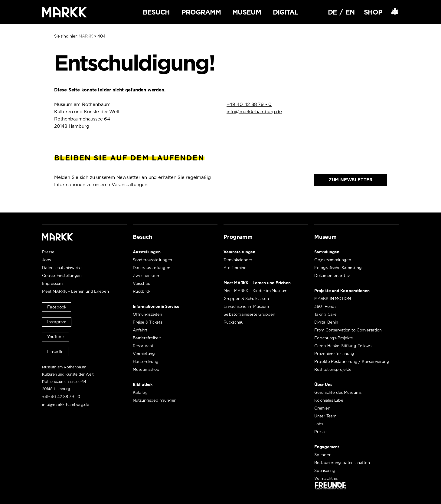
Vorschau (141, 283)
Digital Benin (326, 322)
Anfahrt (140, 330)
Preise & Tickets (147, 322)
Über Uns (323, 385)
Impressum (52, 283)
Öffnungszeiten (147, 314)
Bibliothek (143, 385)
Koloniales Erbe (329, 400)
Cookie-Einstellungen (62, 276)
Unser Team (325, 416)
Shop (373, 12)
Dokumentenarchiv (332, 276)
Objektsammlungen (333, 260)
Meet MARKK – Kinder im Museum (255, 291)
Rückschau (234, 322)
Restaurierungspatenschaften (342, 463)
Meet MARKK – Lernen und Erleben (75, 291)
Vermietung (144, 354)
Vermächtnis (326, 478)
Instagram (57, 322)
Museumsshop (146, 369)
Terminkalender (238, 260)
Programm (201, 12)
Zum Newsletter (351, 180)
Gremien (322, 408)
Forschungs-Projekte (334, 338)
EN (350, 12)
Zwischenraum (147, 276)
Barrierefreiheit (147, 338)
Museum (247, 12)
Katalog (140, 392)
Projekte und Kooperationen (342, 291)
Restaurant (143, 346)
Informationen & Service (156, 306)
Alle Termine (235, 268)
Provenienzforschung (334, 354)
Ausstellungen (147, 252)
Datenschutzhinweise (62, 268)
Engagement (327, 447)
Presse (48, 252)
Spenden (323, 455)
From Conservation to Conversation (348, 330)
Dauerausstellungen (151, 268)
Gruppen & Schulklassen (246, 299)
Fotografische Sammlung (338, 268)
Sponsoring (325, 471)
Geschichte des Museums (338, 392)
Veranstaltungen (239, 252)
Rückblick (142, 291)
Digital (286, 12)
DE (332, 12)
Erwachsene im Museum (246, 306)
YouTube (56, 337)
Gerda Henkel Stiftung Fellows (343, 346)
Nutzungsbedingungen (155, 400)
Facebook (57, 307)
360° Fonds (325, 306)
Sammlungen (327, 252)
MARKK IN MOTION (333, 299)
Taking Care (325, 314)
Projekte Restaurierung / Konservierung (352, 362)
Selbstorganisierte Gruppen (249, 314)
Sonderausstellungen (152, 260)
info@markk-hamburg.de (254, 112)
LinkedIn (55, 352)
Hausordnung (146, 362)
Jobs (46, 260)
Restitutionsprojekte (333, 369)
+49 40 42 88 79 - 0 (249, 104)
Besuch (156, 12)
